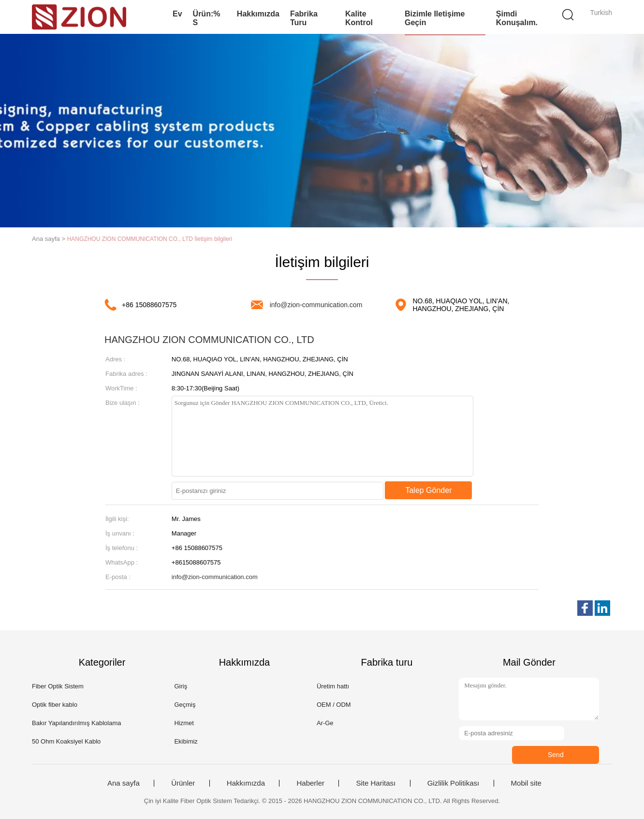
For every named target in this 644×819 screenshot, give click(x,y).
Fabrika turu (304, 18)
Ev (177, 14)
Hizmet (184, 723)
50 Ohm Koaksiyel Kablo (66, 741)
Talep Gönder (428, 490)
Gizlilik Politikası (454, 783)
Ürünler (183, 783)
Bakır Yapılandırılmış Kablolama (77, 723)
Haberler (310, 783)
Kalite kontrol (359, 18)
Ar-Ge (325, 723)
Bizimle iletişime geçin (435, 18)
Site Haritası (376, 783)
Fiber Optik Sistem (58, 686)
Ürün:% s (207, 18)
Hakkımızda (258, 14)
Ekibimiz (186, 741)
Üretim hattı (333, 686)
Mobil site (526, 783)
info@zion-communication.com (316, 305)
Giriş (181, 686)
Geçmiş (185, 705)
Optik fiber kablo (55, 705)
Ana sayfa (124, 783)
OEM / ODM (334, 705)
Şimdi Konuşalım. (517, 18)
